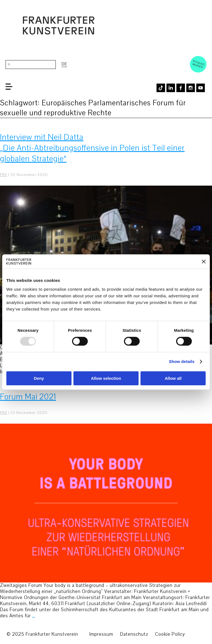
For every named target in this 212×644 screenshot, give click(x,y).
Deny (39, 378)
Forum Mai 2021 (28, 397)
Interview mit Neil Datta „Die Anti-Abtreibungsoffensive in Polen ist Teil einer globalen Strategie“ (92, 148)
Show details (182, 362)
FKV (4, 175)
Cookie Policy (170, 634)
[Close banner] (204, 261)
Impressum (101, 634)
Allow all (173, 378)
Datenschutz (134, 634)
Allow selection (106, 378)
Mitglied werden (198, 64)
